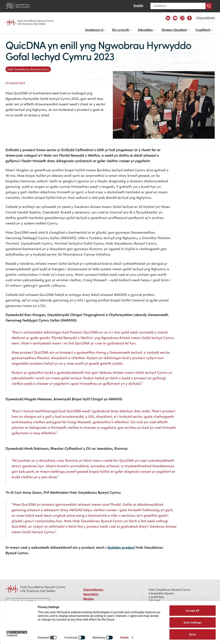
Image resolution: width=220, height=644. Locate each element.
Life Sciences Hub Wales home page (30, 22)
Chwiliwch (209, 6)
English (138, 5)
